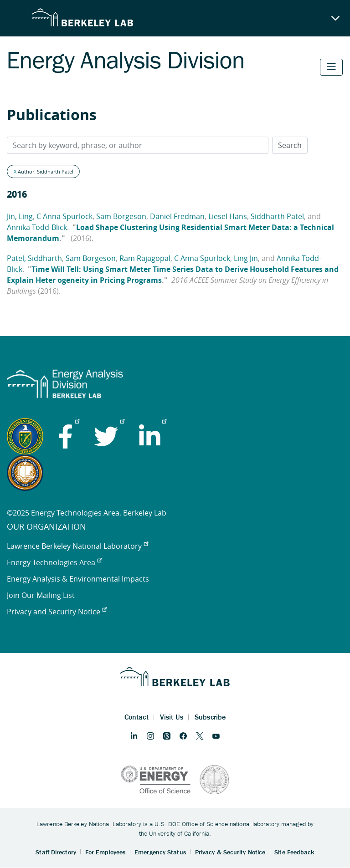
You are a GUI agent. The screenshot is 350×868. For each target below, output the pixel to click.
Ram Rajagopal (145, 258)
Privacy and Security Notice (57, 612)
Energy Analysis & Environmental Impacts (78, 579)
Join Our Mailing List (41, 595)
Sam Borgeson (121, 216)
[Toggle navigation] (331, 67)
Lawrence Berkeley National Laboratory (77, 546)
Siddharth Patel (277, 216)
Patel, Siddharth (34, 258)
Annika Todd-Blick (37, 227)
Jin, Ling (20, 216)
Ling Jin (246, 258)
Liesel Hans (228, 216)
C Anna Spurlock (64, 216)
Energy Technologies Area (54, 562)
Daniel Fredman (177, 216)
